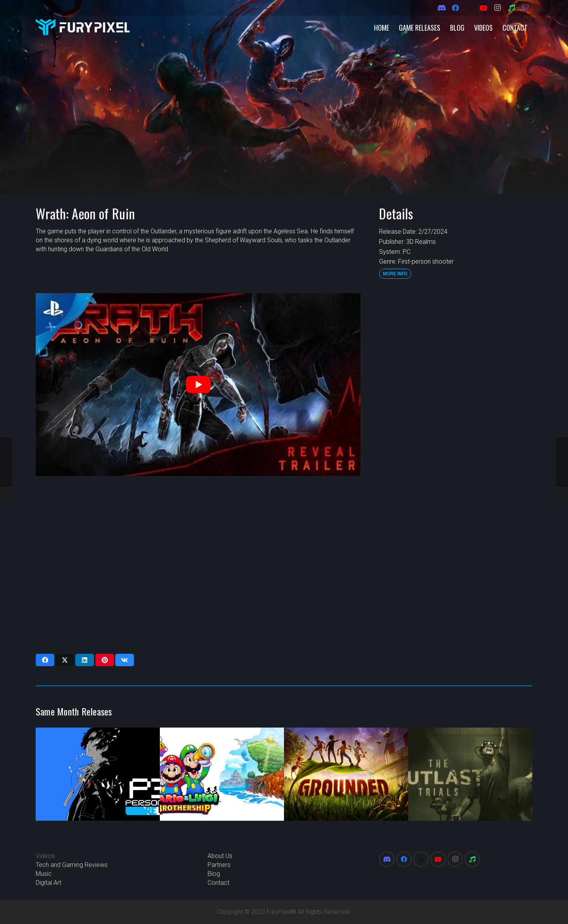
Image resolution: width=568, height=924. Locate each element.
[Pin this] (105, 660)
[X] (469, 8)
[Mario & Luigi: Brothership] (222, 774)
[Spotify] (511, 8)
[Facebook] (455, 8)
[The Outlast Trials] (470, 774)
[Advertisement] (456, 410)
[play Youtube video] (198, 385)
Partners (219, 865)
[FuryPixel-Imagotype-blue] (83, 27)
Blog (214, 874)
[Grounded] (346, 774)
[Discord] (442, 8)
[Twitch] (525, 8)
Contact (218, 883)
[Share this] (45, 660)
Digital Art (48, 883)
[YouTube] (483, 8)
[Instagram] (497, 8)
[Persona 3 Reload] (98, 774)
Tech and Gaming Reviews (72, 865)
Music (44, 874)
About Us (220, 856)
